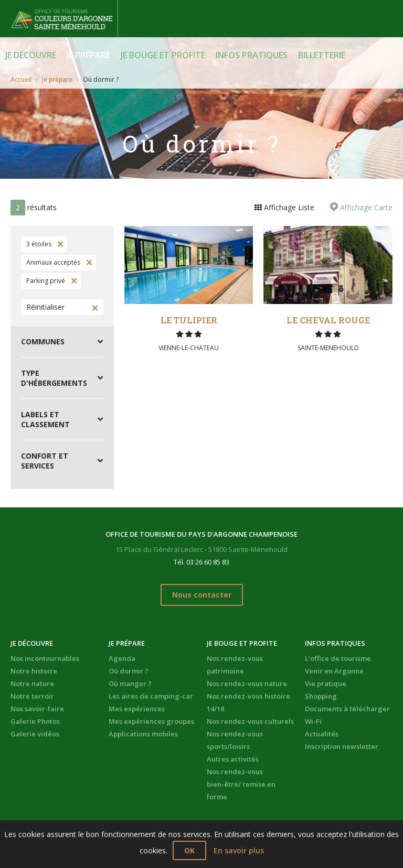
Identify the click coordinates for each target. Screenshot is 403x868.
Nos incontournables (45, 658)
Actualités (322, 734)
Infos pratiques (252, 55)
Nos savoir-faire (37, 709)
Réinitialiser (45, 307)
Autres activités (233, 759)
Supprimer (59, 244)
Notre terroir (32, 696)
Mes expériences (137, 709)
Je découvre (31, 55)
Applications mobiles (143, 734)
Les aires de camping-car (151, 696)
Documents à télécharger (347, 709)
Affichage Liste (288, 207)
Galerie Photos (35, 721)
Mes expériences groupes (151, 721)
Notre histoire (34, 671)
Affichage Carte (365, 207)
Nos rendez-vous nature (247, 683)
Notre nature (32, 683)
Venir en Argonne (334, 671)
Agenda (122, 658)
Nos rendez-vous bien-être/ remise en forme (241, 784)
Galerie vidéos (35, 734)
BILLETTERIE (322, 55)
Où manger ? (130, 683)
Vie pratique (326, 683)
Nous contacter (202, 595)
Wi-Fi (313, 721)
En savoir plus (239, 850)
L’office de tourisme (338, 658)
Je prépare (88, 55)
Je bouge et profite (163, 55)
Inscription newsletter (342, 746)
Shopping (321, 696)
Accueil (21, 79)
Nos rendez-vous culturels (250, 721)
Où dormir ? (129, 671)
